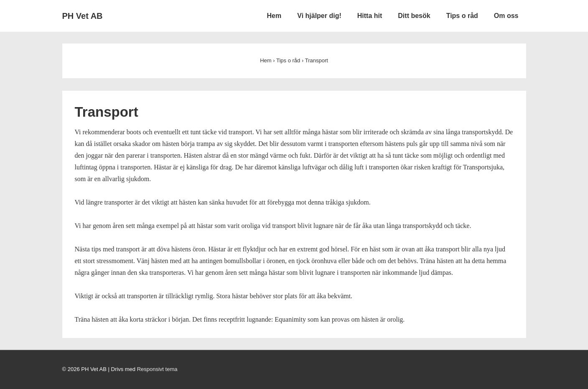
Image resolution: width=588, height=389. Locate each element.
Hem (274, 16)
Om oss (506, 16)
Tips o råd (462, 16)
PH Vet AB (83, 16)
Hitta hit (370, 16)
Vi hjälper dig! (319, 16)
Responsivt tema (157, 369)
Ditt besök (414, 16)
